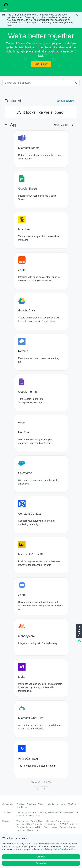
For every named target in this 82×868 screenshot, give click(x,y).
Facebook (31, 804)
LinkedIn (51, 804)
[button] (79, 634)
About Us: (7, 813)
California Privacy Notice (58, 821)
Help (38, 816)
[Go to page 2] (45, 789)
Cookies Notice (68, 849)
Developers (22, 807)
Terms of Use (22, 821)
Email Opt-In (22, 827)
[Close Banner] (78, 15)
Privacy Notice (52, 849)
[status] (41, 20)
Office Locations (69, 813)
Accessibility (36, 827)
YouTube (72, 804)
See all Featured (65, 101)
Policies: (6, 821)
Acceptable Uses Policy (27, 824)
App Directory (41, 813)
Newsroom (54, 813)
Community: (8, 804)
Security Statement (49, 824)
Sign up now (41, 64)
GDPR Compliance (69, 824)
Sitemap (30, 816)
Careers (20, 816)
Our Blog (20, 804)
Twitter (41, 804)
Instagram (61, 804)
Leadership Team (24, 813)
